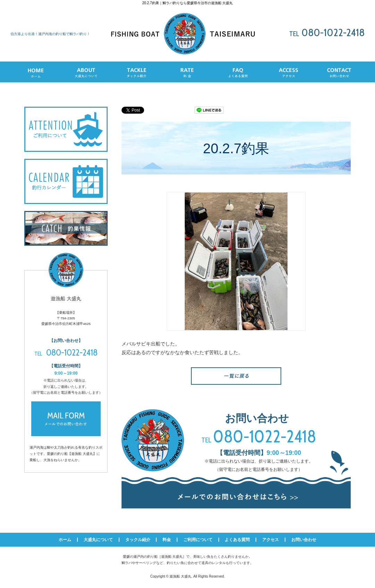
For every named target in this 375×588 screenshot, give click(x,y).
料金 (167, 540)
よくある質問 (237, 540)
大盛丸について (98, 540)
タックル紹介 (138, 540)
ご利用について (198, 540)
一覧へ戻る (236, 376)
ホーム (65, 540)
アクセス (270, 540)
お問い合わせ (304, 540)
